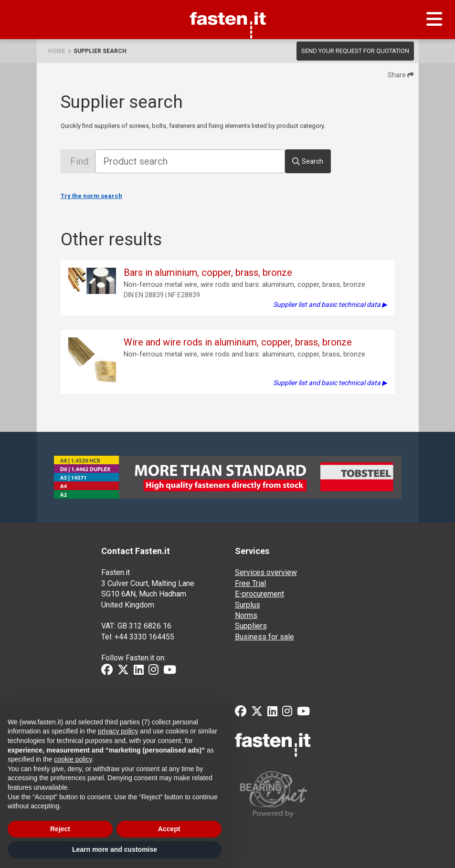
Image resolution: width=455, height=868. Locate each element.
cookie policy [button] (73, 759)
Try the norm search (91, 196)
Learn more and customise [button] (115, 849)
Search (312, 161)
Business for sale (265, 637)
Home (56, 51)
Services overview (266, 572)
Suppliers (251, 626)
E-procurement (259, 594)
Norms (246, 615)
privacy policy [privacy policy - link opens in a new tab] (118, 731)
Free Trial (250, 583)
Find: (80, 161)
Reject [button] (60, 829)
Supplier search (100, 51)
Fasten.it (227, 3)
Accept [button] (169, 829)
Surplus (248, 605)
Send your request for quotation (355, 51)
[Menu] (434, 20)
